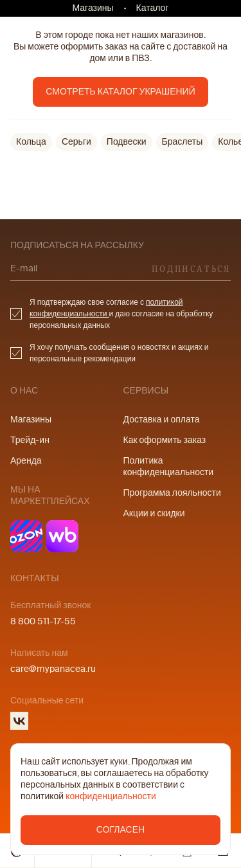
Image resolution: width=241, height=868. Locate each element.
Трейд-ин (30, 440)
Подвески (127, 142)
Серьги (76, 142)
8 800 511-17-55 (43, 621)
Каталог (153, 8)
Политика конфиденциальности (169, 466)
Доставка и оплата (162, 420)
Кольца (31, 142)
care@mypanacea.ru (53, 669)
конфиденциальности (111, 796)
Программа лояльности (172, 493)
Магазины (93, 8)
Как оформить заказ (165, 440)
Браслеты (183, 142)
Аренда (26, 461)
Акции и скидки (154, 513)
